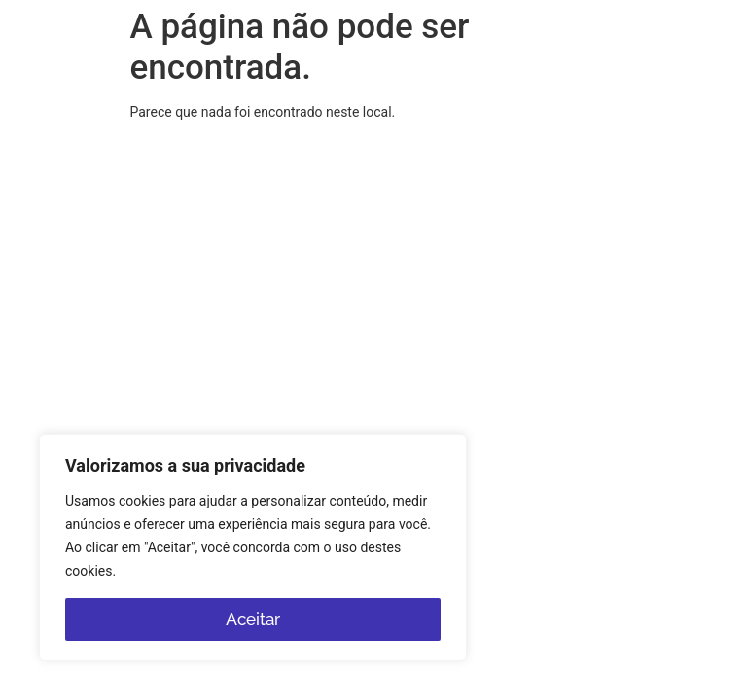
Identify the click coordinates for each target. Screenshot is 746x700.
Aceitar (253, 619)
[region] (253, 547)
